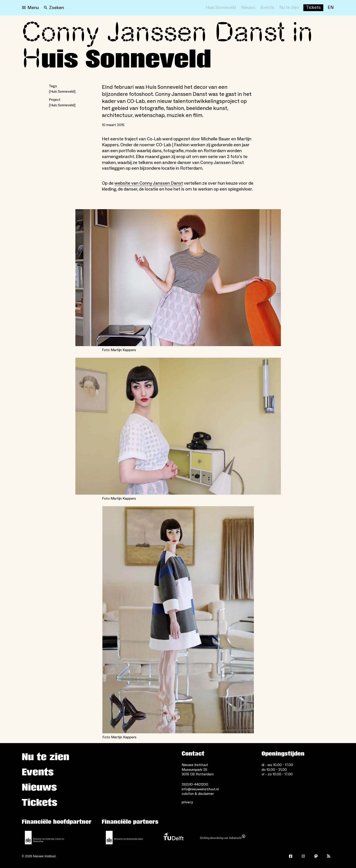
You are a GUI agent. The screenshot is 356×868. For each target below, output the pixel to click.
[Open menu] (30, 8)
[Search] (54, 8)
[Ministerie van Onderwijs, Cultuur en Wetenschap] (44, 838)
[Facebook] (291, 856)
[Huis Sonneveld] (221, 8)
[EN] (331, 8)
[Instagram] (303, 856)
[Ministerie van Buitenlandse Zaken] (124, 838)
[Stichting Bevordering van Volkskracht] (222, 838)
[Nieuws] (248, 8)
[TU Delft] (173, 838)
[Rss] (329, 856)
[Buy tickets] (313, 8)
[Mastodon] (316, 856)
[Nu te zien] (289, 8)
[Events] (267, 8)
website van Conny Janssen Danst (149, 183)
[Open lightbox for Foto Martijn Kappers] (178, 278)
